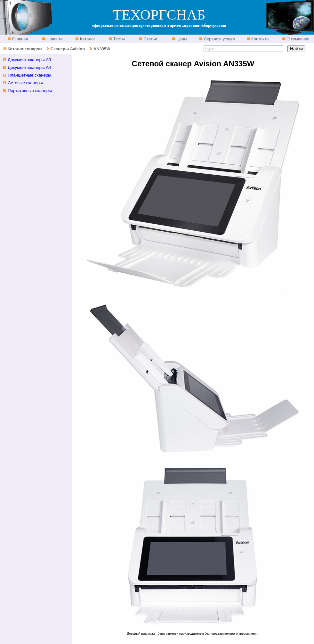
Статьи (150, 39)
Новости (54, 39)
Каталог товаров (24, 49)
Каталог (87, 39)
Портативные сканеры (30, 91)
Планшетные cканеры (29, 75)
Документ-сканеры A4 (29, 67)
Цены (181, 39)
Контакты (260, 39)
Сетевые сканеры (25, 83)
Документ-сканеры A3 (29, 60)
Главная (19, 39)
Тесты (118, 39)
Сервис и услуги (219, 39)
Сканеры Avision (68, 49)
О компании (297, 39)
